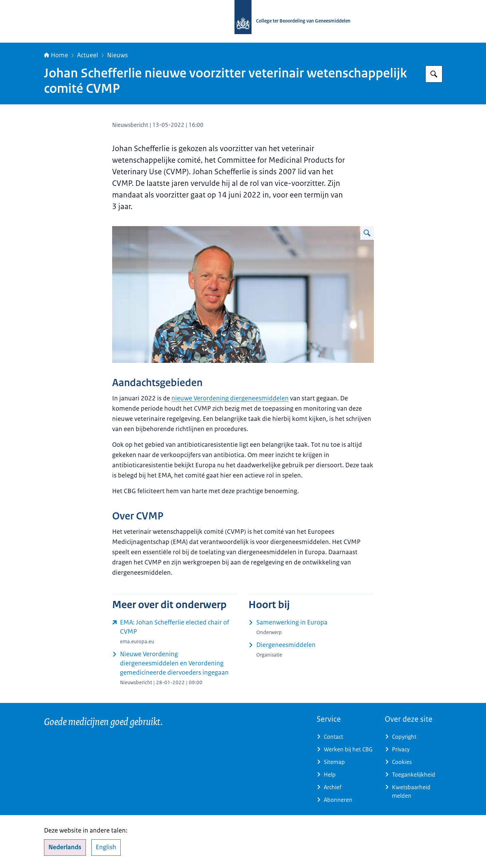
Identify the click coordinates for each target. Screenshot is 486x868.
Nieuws (117, 55)
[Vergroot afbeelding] (367, 233)
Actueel (88, 55)
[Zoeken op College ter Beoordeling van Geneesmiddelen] (434, 74)
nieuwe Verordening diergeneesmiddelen (230, 398)
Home (56, 55)
